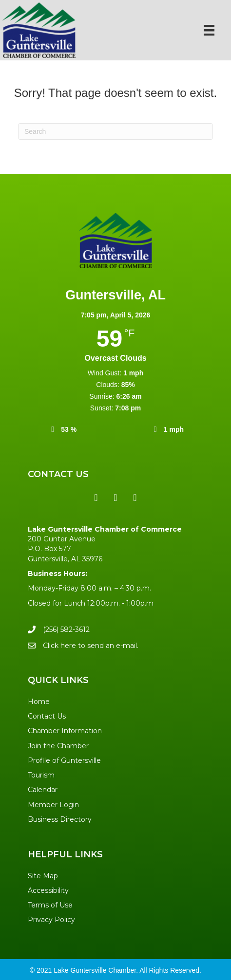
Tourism (41, 775)
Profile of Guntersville (64, 760)
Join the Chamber (58, 746)
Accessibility (48, 890)
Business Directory (60, 819)
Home (39, 702)
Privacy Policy (51, 920)
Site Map (43, 876)
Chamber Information (65, 731)
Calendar (43, 790)
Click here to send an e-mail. (91, 646)
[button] (96, 498)
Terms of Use (50, 905)
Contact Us (47, 716)
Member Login (53, 805)
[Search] (115, 131)
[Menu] (209, 30)
